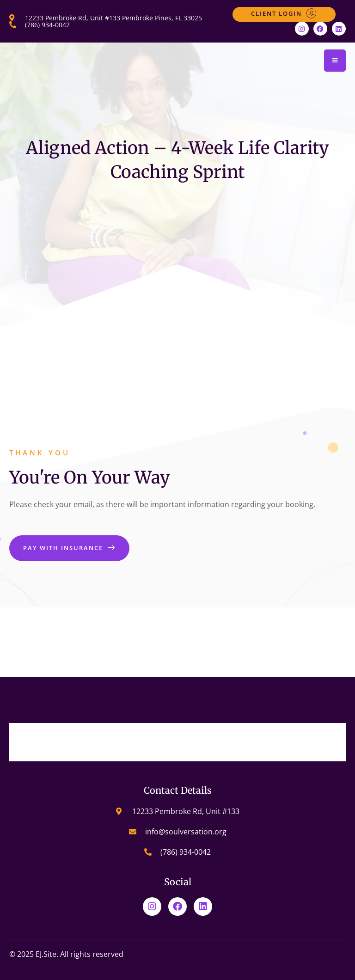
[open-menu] (335, 61)
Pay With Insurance (69, 548)
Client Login (284, 13)
